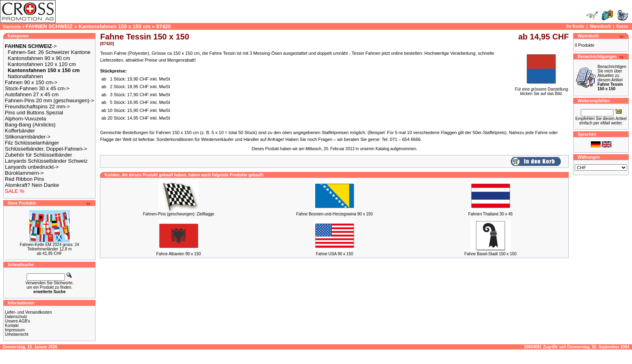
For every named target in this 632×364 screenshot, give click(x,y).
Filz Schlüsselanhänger (32, 143)
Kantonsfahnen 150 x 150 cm (114, 26)
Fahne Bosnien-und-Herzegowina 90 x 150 (335, 214)
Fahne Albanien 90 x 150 (179, 254)
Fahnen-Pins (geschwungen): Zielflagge (179, 214)
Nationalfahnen (25, 76)
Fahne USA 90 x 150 (335, 254)
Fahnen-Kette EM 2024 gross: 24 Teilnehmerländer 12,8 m (49, 247)
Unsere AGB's (18, 321)
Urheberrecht (17, 334)
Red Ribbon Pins (25, 179)
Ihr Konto (575, 26)
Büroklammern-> (24, 173)
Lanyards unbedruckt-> (32, 167)
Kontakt (12, 326)
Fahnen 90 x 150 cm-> (31, 82)
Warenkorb (600, 26)
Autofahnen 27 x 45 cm (32, 94)
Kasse (622, 26)
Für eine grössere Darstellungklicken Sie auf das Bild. (542, 90)
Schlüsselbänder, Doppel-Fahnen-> (46, 149)
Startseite (12, 27)
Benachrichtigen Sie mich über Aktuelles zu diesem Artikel (612, 78)
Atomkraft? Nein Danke (32, 185)
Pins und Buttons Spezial (34, 113)
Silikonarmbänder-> (28, 137)
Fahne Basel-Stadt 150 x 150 (491, 254)
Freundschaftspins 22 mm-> (37, 107)
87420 (164, 26)
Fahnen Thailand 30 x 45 (491, 214)
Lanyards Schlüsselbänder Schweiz (46, 161)
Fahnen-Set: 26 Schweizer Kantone (49, 52)
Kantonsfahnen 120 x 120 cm (42, 64)
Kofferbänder (20, 131)
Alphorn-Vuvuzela (25, 119)
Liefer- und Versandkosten (28, 312)
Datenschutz (16, 317)
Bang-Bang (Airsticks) (30, 125)
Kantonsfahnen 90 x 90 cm (39, 58)
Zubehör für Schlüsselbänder (38, 155)
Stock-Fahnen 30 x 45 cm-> (37, 88)
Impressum (15, 330)
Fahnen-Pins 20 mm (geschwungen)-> (49, 100)
